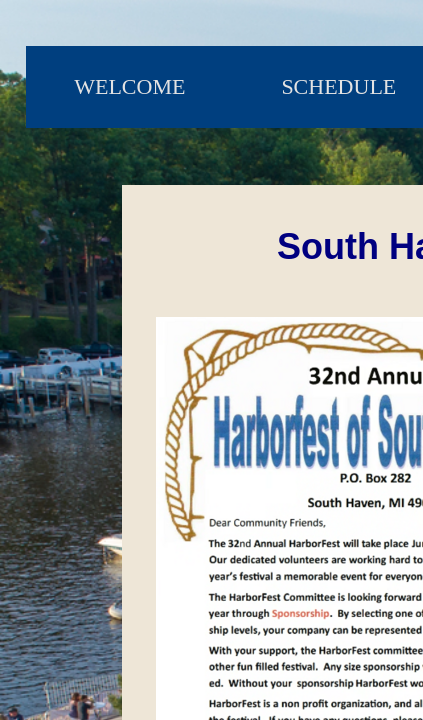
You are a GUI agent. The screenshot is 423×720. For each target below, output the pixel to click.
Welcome (129, 86)
